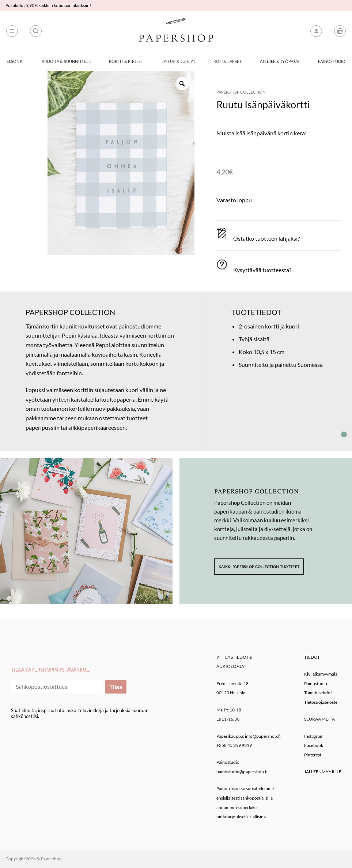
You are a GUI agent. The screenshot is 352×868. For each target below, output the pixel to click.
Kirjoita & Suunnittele (66, 61)
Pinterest (313, 755)
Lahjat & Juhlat (178, 61)
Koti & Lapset (228, 61)
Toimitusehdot (318, 693)
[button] (12, 31)
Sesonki (15, 61)
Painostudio (332, 61)
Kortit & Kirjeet (126, 61)
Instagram (314, 736)
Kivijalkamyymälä (321, 674)
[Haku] (36, 31)
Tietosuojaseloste (321, 702)
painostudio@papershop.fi (242, 772)
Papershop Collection (241, 92)
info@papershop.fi (263, 736)
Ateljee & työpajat (280, 61)
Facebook (314, 745)
